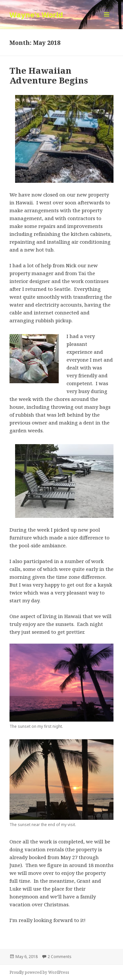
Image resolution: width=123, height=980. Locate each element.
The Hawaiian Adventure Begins (49, 75)
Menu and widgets (107, 21)
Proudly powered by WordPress (39, 972)
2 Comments (60, 957)
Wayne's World (36, 14)
